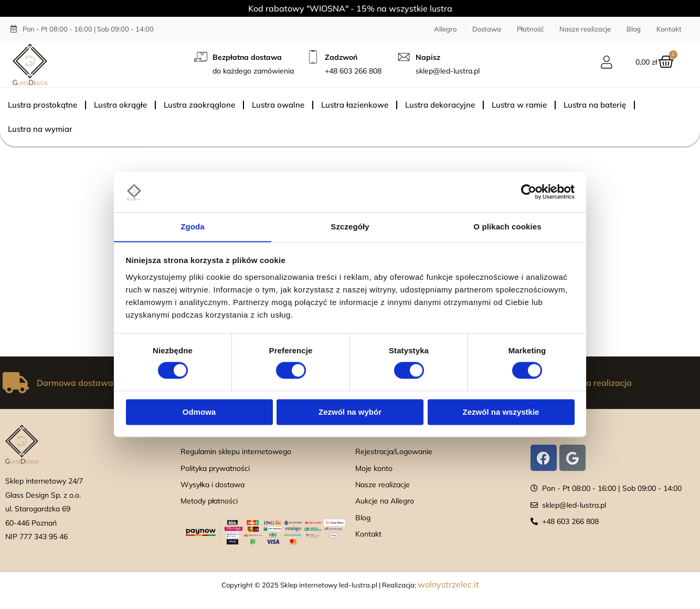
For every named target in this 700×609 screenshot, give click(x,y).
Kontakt (669, 29)
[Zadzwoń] (313, 57)
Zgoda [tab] (193, 227)
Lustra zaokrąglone (199, 105)
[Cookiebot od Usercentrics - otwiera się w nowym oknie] (529, 192)
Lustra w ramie (519, 105)
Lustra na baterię (595, 105)
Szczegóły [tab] (350, 227)
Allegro (445, 29)
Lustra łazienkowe (355, 105)
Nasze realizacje (585, 29)
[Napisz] (404, 57)
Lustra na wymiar (40, 129)
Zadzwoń (341, 57)
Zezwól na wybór (350, 412)
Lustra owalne (278, 105)
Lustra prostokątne (43, 105)
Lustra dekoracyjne (440, 105)
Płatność (530, 29)
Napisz (428, 57)
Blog (634, 29)
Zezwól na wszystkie (501, 412)
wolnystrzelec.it (448, 584)
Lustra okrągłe (120, 105)
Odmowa (199, 412)
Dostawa (487, 29)
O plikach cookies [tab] (507, 227)
